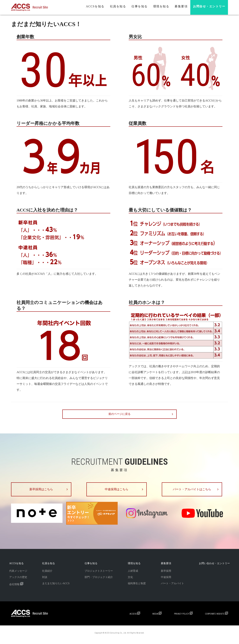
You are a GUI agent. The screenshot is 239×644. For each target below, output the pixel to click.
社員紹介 (47, 575)
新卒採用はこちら (44, 491)
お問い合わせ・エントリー (214, 567)
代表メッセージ (18, 575)
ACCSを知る (95, 6)
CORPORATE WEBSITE (217, 618)
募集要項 (181, 6)
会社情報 (16, 588)
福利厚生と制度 (137, 587)
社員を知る (118, 6)
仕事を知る (140, 6)
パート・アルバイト (172, 587)
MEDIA (158, 618)
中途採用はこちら (119, 491)
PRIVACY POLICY (184, 618)
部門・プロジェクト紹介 (99, 581)
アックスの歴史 (18, 581)
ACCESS (136, 618)
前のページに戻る (119, 414)
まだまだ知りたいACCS (56, 587)
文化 (130, 581)
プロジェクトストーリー (99, 575)
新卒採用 (166, 575)
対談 (45, 581)
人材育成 (133, 575)
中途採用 (166, 581)
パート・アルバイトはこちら (195, 491)
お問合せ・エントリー (209, 6)
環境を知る (161, 6)
